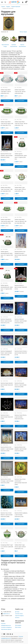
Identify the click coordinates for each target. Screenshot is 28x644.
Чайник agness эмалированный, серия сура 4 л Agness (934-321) (21, 156)
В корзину (7, 101)
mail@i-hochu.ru (6, 614)
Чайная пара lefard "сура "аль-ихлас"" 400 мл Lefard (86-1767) (7, 189)
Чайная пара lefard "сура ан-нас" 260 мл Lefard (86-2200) (20, 91)
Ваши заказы (18, 627)
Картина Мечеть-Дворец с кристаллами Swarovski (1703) (21, 515)
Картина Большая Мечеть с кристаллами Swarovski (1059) (21, 385)
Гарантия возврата (19, 616)
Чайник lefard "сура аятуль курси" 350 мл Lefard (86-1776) (20, 189)
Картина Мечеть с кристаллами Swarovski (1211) (21, 287)
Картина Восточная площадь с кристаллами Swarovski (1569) (7, 481)
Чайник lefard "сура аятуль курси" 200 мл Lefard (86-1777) (20, 547)
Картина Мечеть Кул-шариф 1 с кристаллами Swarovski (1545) (7, 449)
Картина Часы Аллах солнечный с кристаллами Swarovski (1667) (21, 482)
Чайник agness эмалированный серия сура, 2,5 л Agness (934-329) (7, 254)
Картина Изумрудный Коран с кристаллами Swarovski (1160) (6, 353)
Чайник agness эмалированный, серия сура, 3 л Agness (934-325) (7, 288)
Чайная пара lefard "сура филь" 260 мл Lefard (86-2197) (6, 91)
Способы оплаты (19, 614)
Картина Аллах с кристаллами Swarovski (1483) (7, 417)
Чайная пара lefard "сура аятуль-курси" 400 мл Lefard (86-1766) (7, 221)
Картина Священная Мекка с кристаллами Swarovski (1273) (6, 321)
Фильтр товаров (23, 32)
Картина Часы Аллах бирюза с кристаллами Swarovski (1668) (7, 515)
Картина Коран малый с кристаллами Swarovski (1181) (7, 385)
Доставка (17, 612)
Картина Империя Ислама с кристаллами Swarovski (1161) (21, 321)
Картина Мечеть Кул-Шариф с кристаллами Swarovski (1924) (7, 155)
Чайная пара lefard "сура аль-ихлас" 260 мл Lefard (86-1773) (21, 123)
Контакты (17, 618)
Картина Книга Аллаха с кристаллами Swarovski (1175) (21, 353)
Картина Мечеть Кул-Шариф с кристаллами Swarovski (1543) (21, 449)
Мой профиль (18, 625)
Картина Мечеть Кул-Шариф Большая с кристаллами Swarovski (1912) (21, 254)
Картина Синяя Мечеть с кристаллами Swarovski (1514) (21, 417)
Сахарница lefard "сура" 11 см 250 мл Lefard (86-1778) (7, 547)
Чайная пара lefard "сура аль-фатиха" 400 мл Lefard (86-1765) (21, 221)
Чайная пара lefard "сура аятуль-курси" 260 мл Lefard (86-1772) (7, 123)
